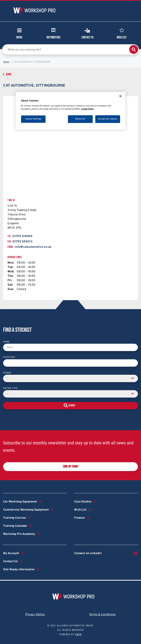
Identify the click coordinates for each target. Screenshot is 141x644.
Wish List (122, 33)
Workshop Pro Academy (19, 534)
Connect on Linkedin (106, 553)
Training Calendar (15, 526)
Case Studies (83, 502)
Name (6, 342)
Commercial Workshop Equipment (26, 510)
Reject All (80, 119)
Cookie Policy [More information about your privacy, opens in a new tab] (88, 109)
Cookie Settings (33, 119)
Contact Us (88, 33)
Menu (19, 35)
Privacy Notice (35, 615)
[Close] (120, 96)
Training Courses (15, 518)
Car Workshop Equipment (20, 502)
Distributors (53, 33)
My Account (11, 553)
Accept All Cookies (108, 119)
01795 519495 (22, 236)
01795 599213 (22, 242)
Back (9, 74)
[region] (70, 111)
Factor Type (10, 388)
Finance (79, 518)
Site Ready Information (19, 570)
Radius (7, 373)
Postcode (9, 357)
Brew (78, 634)
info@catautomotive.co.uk (33, 247)
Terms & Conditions (102, 615)
